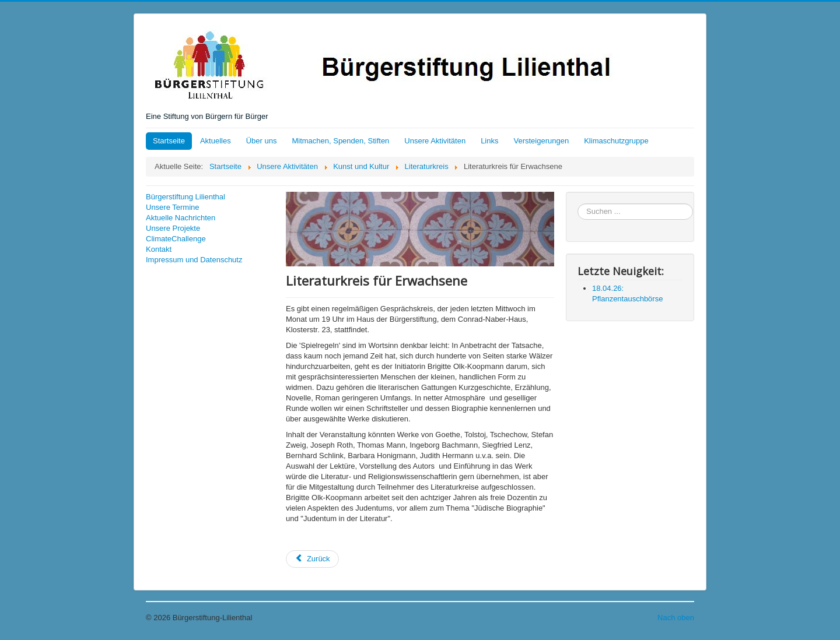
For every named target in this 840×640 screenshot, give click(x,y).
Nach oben (676, 618)
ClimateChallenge (176, 239)
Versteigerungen (542, 141)
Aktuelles (216, 141)
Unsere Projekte (173, 228)
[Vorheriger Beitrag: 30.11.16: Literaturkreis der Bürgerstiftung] (312, 559)
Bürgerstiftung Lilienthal (185, 197)
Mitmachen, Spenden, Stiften (340, 141)
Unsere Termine (173, 207)
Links (489, 141)
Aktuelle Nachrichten (181, 218)
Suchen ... (578, 204)
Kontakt (159, 249)
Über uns (262, 141)
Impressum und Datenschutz (194, 260)
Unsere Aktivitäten (435, 141)
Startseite (169, 141)
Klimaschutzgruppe (616, 141)
